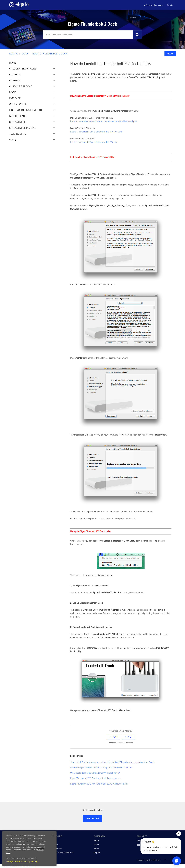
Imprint (97, 852)
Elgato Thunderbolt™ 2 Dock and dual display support (95, 778)
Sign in (170, 5)
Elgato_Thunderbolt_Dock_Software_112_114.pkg (94, 142)
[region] (29, 848)
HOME (13, 63)
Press (97, 848)
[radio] (113, 737)
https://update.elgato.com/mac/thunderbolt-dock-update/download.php (103, 121)
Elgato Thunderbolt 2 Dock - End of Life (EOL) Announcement (99, 784)
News (97, 845)
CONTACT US (92, 818)
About (97, 841)
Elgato (14, 54)
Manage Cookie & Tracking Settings (22, 861)
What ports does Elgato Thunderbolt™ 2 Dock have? (95, 773)
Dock (25, 54)
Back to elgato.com (154, 5)
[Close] (53, 836)
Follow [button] (170, 54)
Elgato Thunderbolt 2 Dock (50, 54)
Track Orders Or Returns (62, 852)
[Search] (92, 35)
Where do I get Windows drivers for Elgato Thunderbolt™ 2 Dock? (101, 767)
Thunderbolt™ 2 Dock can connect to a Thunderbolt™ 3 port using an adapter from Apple (112, 762)
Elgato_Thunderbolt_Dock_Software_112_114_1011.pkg (96, 132)
